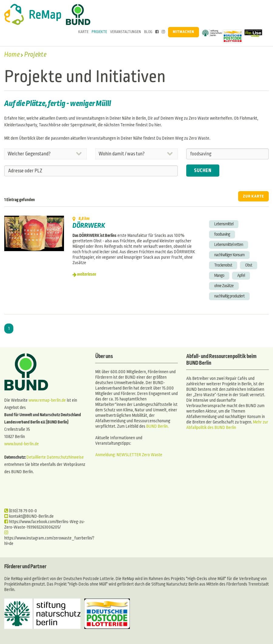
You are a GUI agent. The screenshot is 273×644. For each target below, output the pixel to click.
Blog (148, 32)
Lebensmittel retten (229, 245)
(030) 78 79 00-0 (21, 511)
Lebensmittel (224, 224)
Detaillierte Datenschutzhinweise (55, 457)
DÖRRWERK (89, 226)
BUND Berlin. (157, 426)
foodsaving (222, 234)
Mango (219, 276)
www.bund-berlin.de (22, 444)
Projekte (99, 32)
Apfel (241, 276)
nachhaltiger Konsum (229, 255)
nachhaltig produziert (229, 296)
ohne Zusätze (224, 286)
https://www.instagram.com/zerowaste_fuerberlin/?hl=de (49, 538)
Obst (249, 265)
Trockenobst (223, 265)
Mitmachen (184, 32)
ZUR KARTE (253, 196)
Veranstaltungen (126, 32)
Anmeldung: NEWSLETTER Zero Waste (129, 455)
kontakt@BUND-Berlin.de (29, 516)
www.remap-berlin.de (47, 400)
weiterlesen (87, 274)
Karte (83, 32)
